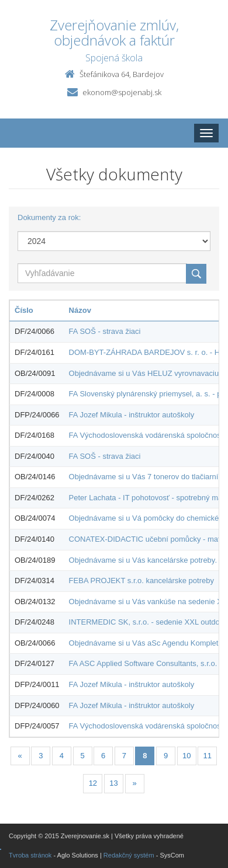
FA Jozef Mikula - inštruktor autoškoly (132, 415)
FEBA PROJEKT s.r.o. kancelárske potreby (141, 581)
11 (208, 756)
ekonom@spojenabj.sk (122, 92)
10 (186, 756)
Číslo (24, 310)
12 (93, 783)
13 (113, 783)
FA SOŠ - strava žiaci (105, 331)
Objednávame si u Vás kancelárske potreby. (143, 560)
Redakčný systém (129, 855)
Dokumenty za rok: (49, 217)
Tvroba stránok (30, 855)
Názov (80, 310)
